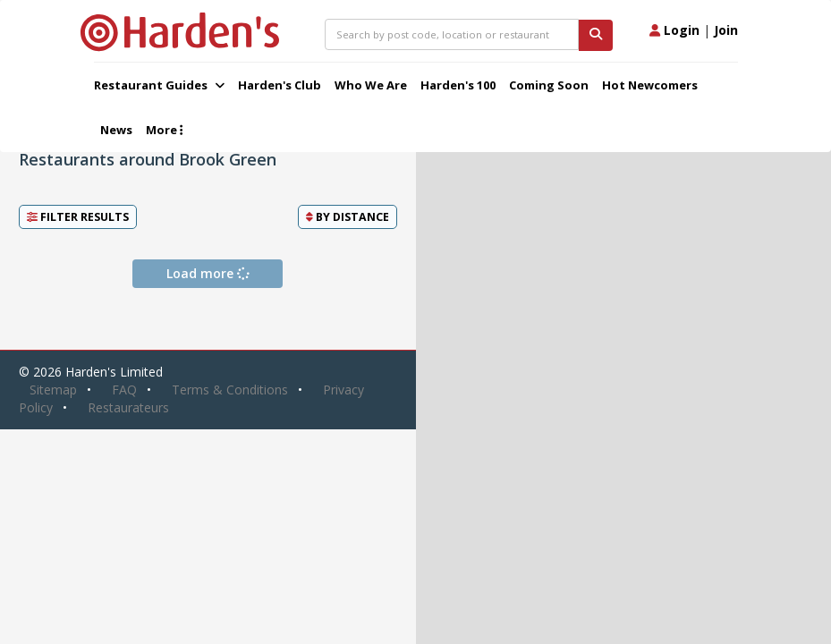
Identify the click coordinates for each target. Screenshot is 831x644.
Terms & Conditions (230, 390)
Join (726, 30)
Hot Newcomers (650, 85)
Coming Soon (549, 85)
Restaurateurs (128, 407)
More (164, 130)
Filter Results (78, 217)
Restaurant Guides (159, 85)
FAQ (124, 390)
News (116, 130)
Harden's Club (280, 85)
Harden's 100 (458, 85)
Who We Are (371, 85)
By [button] (348, 217)
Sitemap (53, 390)
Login (674, 30)
